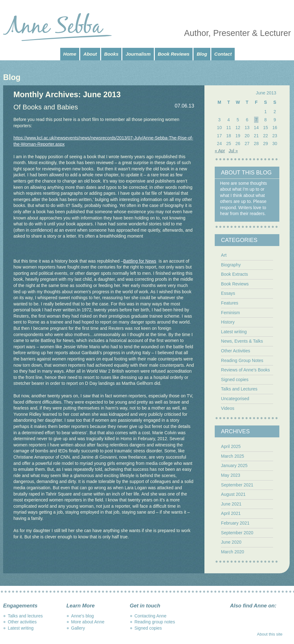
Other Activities (235, 351)
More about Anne (88, 622)
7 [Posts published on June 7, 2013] (256, 120)
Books (111, 54)
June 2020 (231, 542)
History (228, 322)
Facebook (233, 616)
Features (230, 303)
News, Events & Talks (242, 341)
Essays (228, 293)
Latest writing (234, 332)
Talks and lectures (25, 616)
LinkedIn (269, 616)
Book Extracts (234, 274)
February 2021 (235, 523)
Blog (202, 54)
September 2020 (237, 533)
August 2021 (233, 494)
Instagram (245, 616)
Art (224, 255)
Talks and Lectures (239, 389)
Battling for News (140, 261)
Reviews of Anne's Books (245, 370)
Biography (231, 265)
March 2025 (233, 456)
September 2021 (237, 485)
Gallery (78, 628)
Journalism (138, 54)
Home (70, 54)
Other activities (22, 622)
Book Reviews (174, 54)
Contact (223, 54)
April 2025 (231, 446)
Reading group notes (155, 622)
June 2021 (231, 504)
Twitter (257, 616)
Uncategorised (235, 399)
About (90, 54)
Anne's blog (83, 616)
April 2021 (231, 513)
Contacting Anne (151, 616)
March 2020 (233, 552)
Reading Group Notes (242, 360)
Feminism (230, 313)
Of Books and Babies (46, 107)
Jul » (233, 151)
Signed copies (235, 380)
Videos (228, 408)
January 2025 (234, 465)
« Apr (220, 151)
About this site (270, 634)
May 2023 (230, 475)
